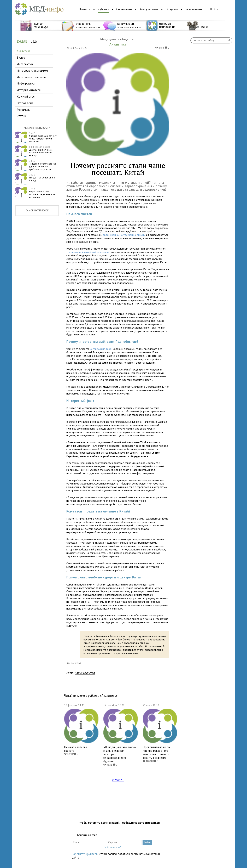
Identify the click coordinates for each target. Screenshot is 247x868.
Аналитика (109, 696)
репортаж (23, 109)
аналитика (24, 51)
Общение (172, 9)
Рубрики (103, 9)
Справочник (124, 9)
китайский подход (101, 349)
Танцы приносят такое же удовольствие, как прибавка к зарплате (43, 165)
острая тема (25, 103)
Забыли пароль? (112, 847)
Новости (85, 9)
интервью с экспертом (32, 71)
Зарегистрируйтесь (85, 854)
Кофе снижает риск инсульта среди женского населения (42, 193)
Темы (34, 41)
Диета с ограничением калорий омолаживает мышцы (41, 151)
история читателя (29, 90)
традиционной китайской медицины (124, 235)
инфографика (26, 83)
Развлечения (194, 9)
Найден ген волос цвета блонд (42, 178)
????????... (118, 780)
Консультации (149, 9)
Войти (214, 9)
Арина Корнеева (85, 673)
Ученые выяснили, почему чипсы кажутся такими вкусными (43, 137)
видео (21, 57)
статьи (21, 116)
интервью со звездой (31, 77)
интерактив (25, 64)
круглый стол (26, 96)
